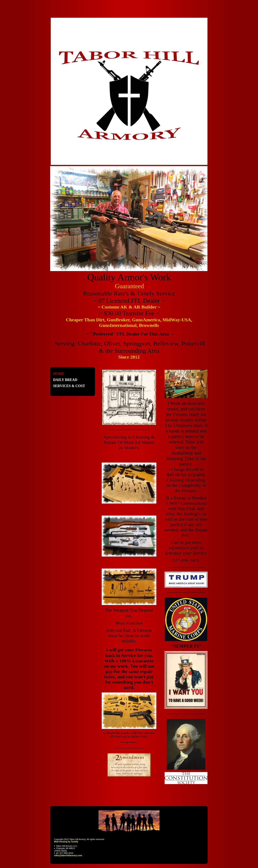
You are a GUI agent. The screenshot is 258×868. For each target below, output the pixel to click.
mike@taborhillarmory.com (68, 855)
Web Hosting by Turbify (66, 842)
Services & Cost (69, 386)
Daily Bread (65, 380)
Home (59, 374)
